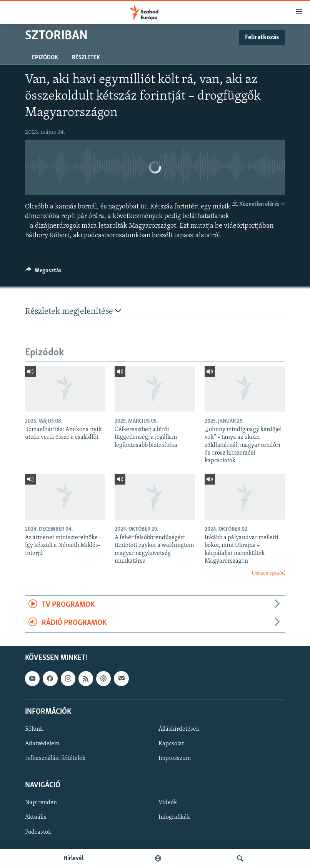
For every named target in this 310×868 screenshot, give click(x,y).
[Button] (43, 272)
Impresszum (175, 758)
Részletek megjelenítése (73, 311)
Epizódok (45, 58)
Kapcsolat (171, 744)
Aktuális (36, 817)
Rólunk (34, 729)
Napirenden (41, 803)
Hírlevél (73, 858)
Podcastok (38, 832)
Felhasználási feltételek (55, 758)
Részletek (86, 58)
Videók (168, 803)
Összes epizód (268, 573)
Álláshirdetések (179, 729)
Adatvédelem (42, 744)
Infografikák (174, 817)
